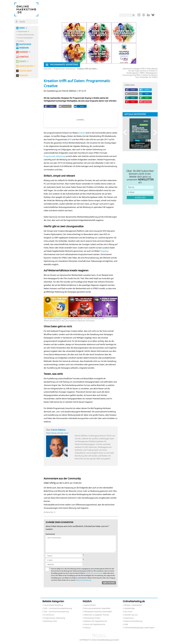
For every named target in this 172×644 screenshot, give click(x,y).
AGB (126, 624)
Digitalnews (23, 32)
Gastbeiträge (130, 608)
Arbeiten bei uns (131, 615)
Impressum (129, 618)
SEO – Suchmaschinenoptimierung (58, 608)
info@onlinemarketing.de (94, 573)
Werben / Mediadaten (133, 605)
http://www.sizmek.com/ (57, 433)
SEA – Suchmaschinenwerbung (56, 612)
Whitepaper (25, 44)
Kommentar (50, 534)
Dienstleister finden (92, 618)
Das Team (128, 612)
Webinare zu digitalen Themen (97, 615)
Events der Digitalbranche (95, 624)
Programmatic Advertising (64, 69)
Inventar (82, 133)
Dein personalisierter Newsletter (97, 608)
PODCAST (24, 76)
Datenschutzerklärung (83, 580)
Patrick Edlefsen (58, 430)
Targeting (104, 251)
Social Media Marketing (54, 605)
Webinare (24, 48)
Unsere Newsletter (25, 38)
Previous (126, 132)
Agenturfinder (90, 605)
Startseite (48, 69)
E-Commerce (49, 615)
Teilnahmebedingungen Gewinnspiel (139, 628)
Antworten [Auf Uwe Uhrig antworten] (49, 512)
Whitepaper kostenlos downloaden (98, 612)
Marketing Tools (51, 621)
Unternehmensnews (26, 35)
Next (154, 132)
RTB (70, 139)
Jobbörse (24, 57)
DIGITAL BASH (26, 71)
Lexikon (21, 41)
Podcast (87, 628)
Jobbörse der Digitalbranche (96, 621)
